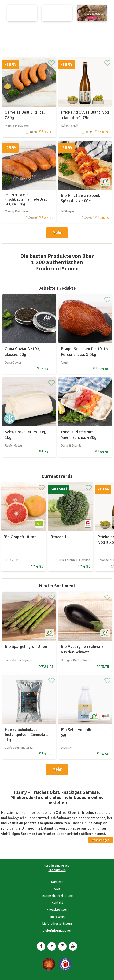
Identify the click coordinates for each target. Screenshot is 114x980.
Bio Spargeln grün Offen (26, 646)
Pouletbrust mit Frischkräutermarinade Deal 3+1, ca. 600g (26, 200)
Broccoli (58, 537)
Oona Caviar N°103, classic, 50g (23, 351)
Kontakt (57, 903)
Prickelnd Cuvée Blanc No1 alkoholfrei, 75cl (85, 115)
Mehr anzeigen (100, 840)
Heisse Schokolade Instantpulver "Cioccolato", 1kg (28, 735)
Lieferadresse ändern (57, 923)
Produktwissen (57, 910)
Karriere (57, 882)
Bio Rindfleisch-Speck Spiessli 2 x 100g (80, 198)
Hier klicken (57, 870)
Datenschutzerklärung (57, 896)
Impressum (57, 917)
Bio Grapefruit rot (20, 537)
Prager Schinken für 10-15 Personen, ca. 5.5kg (84, 351)
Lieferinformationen (57, 931)
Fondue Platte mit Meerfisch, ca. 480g (79, 435)
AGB (57, 889)
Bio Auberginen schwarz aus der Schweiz (82, 649)
